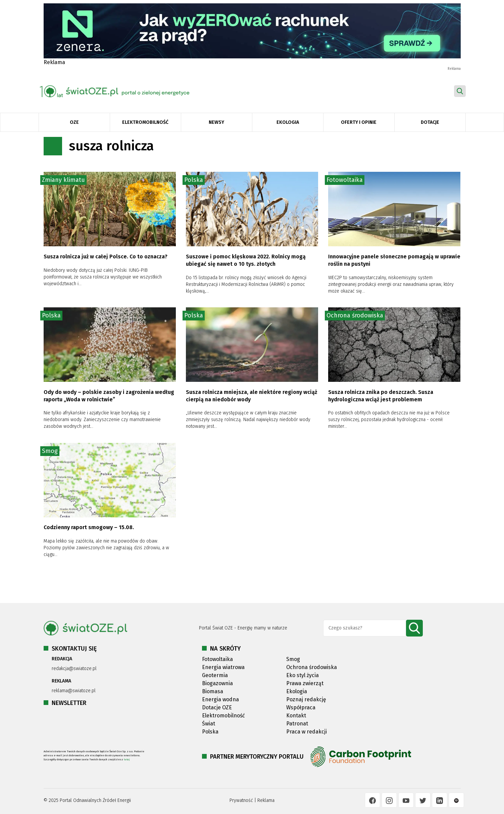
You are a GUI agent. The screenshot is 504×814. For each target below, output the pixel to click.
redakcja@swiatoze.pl (74, 669)
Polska (194, 180)
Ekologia (288, 122)
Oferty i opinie (359, 122)
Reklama (266, 800)
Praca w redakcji (307, 732)
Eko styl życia (303, 675)
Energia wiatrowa (223, 667)
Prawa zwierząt (305, 683)
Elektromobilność (145, 122)
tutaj (127, 759)
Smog (50, 451)
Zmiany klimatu (63, 180)
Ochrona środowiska (355, 315)
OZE (74, 122)
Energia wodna (220, 699)
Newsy (216, 122)
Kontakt (296, 716)
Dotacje (430, 122)
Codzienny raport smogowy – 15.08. (89, 527)
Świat (209, 724)
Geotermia (215, 675)
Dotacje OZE (217, 707)
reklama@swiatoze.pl (74, 691)
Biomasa (213, 691)
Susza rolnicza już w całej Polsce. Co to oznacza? (106, 257)
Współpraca (301, 707)
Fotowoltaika (345, 180)
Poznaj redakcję (306, 699)
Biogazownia (217, 683)
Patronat (297, 724)
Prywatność (241, 800)
